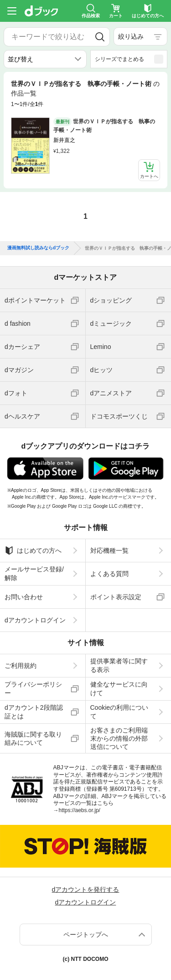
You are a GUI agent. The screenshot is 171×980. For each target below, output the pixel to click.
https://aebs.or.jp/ (80, 810)
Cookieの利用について (119, 712)
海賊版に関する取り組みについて (33, 738)
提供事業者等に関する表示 (119, 665)
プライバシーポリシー (33, 688)
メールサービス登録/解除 (34, 573)
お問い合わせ (24, 597)
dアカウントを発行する (86, 889)
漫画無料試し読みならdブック (38, 248)
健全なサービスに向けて (119, 688)
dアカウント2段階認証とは (34, 712)
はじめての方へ (33, 551)
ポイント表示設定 (116, 597)
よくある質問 (109, 574)
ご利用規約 (21, 666)
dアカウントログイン (35, 620)
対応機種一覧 (109, 551)
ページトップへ (86, 935)
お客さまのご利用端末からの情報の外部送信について (119, 738)
